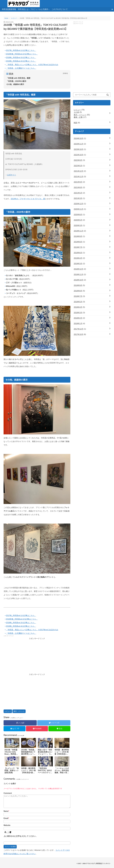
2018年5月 (78, 302)
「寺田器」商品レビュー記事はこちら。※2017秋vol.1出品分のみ (32, 65)
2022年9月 (78, 160)
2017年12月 (78, 329)
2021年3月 (78, 198)
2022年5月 (78, 166)
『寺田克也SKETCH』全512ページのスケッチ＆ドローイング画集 (45, 771)
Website (7, 825)
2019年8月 (78, 242)
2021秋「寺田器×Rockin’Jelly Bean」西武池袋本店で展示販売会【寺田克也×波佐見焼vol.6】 (12, 752)
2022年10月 (78, 155)
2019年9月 (78, 236)
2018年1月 (78, 324)
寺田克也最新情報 (9, 9)
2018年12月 (78, 269)
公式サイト (12, 175)
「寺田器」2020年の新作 (16, 81)
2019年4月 (78, 258)
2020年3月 (78, 225)
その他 (76, 112)
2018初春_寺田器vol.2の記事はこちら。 (22, 54)
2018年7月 (78, 296)
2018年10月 (78, 280)
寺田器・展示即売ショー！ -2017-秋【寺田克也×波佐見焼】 (28, 771)
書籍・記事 (78, 117)
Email (6, 818)
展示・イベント (19, 711)
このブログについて (60, 9)
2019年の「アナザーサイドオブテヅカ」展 (28, 199)
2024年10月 (78, 138)
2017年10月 (78, 334)
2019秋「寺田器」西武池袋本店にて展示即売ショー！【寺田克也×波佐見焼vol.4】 (28, 752)
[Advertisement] (37, 656)
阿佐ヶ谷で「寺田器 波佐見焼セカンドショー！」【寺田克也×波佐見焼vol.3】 (45, 752)
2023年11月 (78, 144)
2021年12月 (78, 171)
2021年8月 (78, 187)
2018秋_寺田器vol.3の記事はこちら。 (21, 58)
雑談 (75, 123)
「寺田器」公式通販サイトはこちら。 (21, 68)
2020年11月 (78, 209)
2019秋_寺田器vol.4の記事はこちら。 (21, 61)
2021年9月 (78, 182)
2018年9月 (78, 285)
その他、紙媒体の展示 (15, 84)
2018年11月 (78, 274)
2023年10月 (78, 149)
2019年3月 (78, 264)
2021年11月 (78, 177)
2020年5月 (78, 220)
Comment (8, 793)
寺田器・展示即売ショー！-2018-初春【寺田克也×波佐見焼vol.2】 (62, 752)
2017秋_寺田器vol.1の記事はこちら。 (21, 50)
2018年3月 (78, 313)
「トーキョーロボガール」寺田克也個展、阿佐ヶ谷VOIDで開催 (62, 771)
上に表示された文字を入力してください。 (20, 836)
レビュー (8, 711)
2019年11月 (78, 231)
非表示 (65, 73)
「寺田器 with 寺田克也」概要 (18, 78)
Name (6, 811)
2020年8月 (78, 215)
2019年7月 (78, 247)
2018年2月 (78, 318)
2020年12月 (78, 204)
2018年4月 (78, 307)
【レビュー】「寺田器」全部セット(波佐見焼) (12, 770)
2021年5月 (78, 193)
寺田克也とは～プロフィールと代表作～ (34, 9)
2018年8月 (78, 291)
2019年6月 (78, 253)
